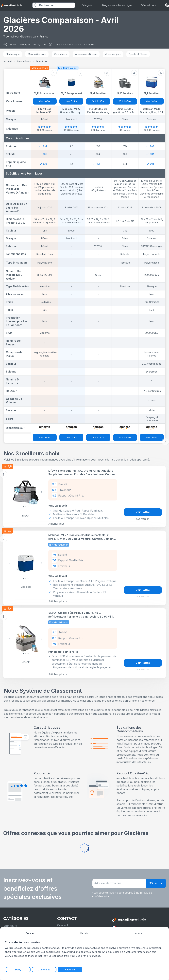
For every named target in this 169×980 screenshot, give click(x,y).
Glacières (42, 61)
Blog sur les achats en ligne (117, 5)
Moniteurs (10, 924)
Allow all (70, 970)
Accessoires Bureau (86, 54)
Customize (44, 970)
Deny (18, 970)
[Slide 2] (28, 507)
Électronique (13, 54)
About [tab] (139, 933)
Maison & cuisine (37, 54)
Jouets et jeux (113, 54)
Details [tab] (84, 933)
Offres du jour (148, 5)
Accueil (8, 61)
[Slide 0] (23, 507)
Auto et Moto (24, 61)
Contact (63, 924)
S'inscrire (156, 882)
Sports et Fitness (138, 54)
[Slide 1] (26, 507)
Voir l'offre (45, 101)
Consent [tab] (30, 933)
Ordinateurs (61, 54)
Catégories (88, 5)
